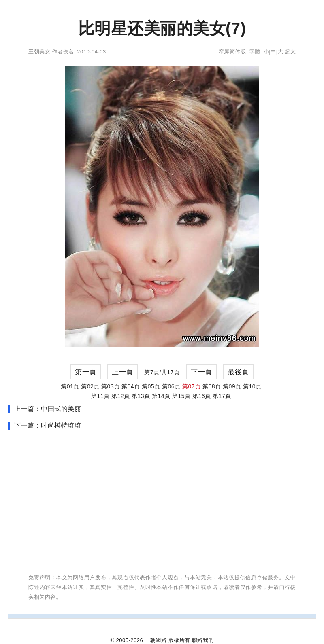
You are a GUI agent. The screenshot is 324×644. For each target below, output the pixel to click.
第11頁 (100, 396)
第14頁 (161, 396)
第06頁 (171, 386)
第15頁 (181, 396)
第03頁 (111, 386)
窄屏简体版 (232, 52)
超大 (290, 52)
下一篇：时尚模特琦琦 (48, 425)
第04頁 (131, 386)
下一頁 (201, 372)
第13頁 (141, 396)
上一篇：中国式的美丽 (48, 409)
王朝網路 (156, 640)
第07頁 (192, 386)
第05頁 (151, 386)
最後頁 (238, 372)
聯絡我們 (203, 640)
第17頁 (222, 396)
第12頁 (121, 396)
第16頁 (202, 396)
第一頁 (86, 372)
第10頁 (252, 386)
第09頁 (232, 386)
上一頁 (123, 372)
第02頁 (90, 386)
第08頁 (212, 386)
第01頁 (70, 386)
